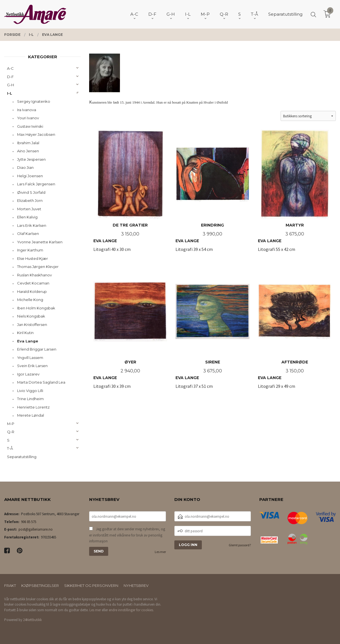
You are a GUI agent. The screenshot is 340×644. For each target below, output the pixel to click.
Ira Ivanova (27, 110)
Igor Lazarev (28, 374)
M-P (11, 424)
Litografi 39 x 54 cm (212, 194)
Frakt (10, 585)
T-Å (10, 448)
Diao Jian (25, 167)
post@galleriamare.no (36, 529)
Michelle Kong (30, 300)
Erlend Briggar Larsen (37, 349)
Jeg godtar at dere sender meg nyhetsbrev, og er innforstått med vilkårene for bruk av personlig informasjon (127, 535)
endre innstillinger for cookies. (131, 610)
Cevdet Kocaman (33, 283)
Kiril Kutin (25, 333)
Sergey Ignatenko (34, 101)
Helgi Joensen (30, 176)
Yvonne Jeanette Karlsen (40, 242)
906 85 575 (29, 522)
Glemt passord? (240, 545)
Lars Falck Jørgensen (36, 184)
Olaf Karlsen (28, 234)
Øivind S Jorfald (31, 192)
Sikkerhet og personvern (91, 585)
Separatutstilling (22, 457)
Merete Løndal (31, 415)
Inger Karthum (30, 250)
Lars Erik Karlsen (32, 225)
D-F (10, 77)
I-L (10, 93)
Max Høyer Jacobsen (36, 134)
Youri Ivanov (28, 118)
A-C (10, 68)
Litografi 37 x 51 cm (212, 331)
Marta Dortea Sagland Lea (41, 382)
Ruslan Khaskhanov (34, 275)
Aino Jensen (28, 151)
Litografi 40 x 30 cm (130, 194)
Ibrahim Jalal (28, 143)
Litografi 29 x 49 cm (295, 331)
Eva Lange (28, 341)
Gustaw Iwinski (30, 126)
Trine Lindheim (30, 399)
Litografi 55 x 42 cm (295, 194)
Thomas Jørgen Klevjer (38, 267)
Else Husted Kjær (33, 258)
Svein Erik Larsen (32, 366)
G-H (11, 85)
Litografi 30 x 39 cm (130, 331)
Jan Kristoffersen (32, 325)
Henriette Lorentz (33, 407)
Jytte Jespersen (31, 159)
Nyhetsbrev (136, 585)
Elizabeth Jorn (30, 200)
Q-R (11, 432)
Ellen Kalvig (27, 217)
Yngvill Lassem (30, 358)
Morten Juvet (29, 209)
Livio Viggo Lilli (30, 391)
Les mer (160, 552)
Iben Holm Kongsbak (36, 308)
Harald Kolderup (32, 291)
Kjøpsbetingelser (40, 585)
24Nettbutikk (32, 620)
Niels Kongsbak (31, 316)
